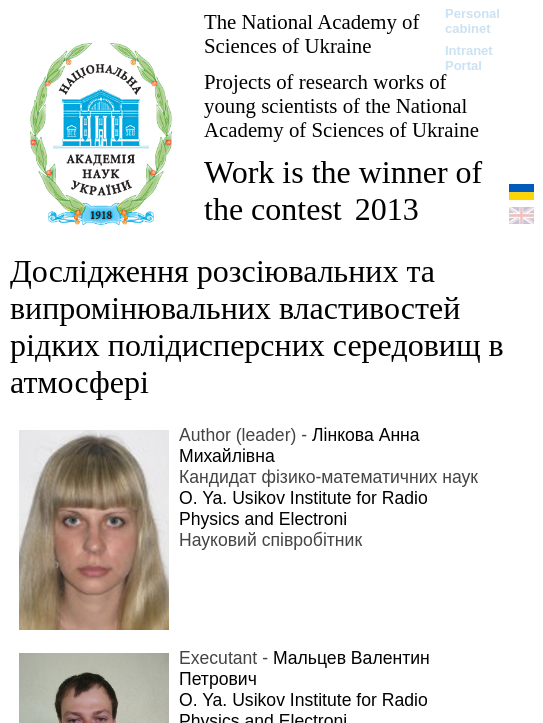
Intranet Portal (469, 58)
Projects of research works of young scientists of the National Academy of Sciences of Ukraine (341, 105)
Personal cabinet (472, 21)
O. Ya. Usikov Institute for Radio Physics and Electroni (303, 508)
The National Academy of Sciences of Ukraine (311, 33)
